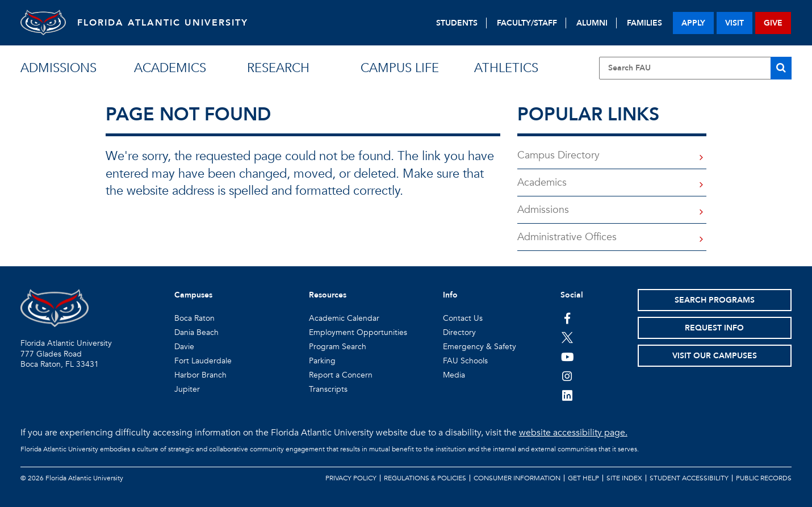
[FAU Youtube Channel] (568, 357)
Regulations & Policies (425, 478)
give (773, 23)
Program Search (338, 347)
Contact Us (463, 318)
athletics (506, 68)
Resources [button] (328, 295)
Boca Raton (194, 318)
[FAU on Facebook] (568, 318)
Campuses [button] (193, 295)
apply (693, 23)
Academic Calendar (344, 318)
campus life (400, 68)
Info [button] (450, 295)
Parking (322, 361)
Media (454, 375)
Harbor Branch (200, 375)
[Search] (781, 68)
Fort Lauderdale (203, 361)
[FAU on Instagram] (568, 376)
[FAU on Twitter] (568, 337)
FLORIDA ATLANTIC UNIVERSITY (163, 23)
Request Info (714, 328)
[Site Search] (696, 68)
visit (734, 23)
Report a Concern (341, 375)
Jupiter (187, 389)
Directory (459, 332)
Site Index (624, 478)
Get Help (583, 478)
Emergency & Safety (480, 347)
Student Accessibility (689, 478)
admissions (58, 68)
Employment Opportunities (358, 332)
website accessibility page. (573, 433)
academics (170, 68)
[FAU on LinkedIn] (568, 395)
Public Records (764, 478)
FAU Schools (465, 361)
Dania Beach (196, 332)
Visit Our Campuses (715, 356)
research (278, 68)
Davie (184, 347)
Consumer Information (517, 478)
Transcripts (328, 389)
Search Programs (715, 300)
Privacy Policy (351, 478)
